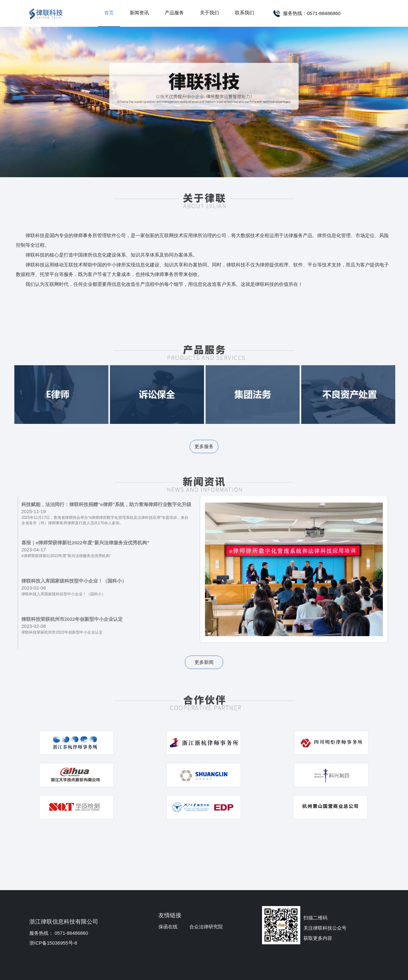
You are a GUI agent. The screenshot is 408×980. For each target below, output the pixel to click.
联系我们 (244, 13)
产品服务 (174, 13)
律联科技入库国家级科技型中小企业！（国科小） (74, 581)
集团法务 (253, 395)
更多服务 (204, 446)
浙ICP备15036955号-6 (53, 943)
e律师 (61, 395)
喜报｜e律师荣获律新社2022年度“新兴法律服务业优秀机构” (85, 543)
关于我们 (209, 13)
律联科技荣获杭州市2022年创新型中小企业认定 (72, 619)
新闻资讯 (139, 13)
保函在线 (168, 927)
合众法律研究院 (206, 927)
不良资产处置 (348, 395)
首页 (109, 13)
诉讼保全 (157, 395)
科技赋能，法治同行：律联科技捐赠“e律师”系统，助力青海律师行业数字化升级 (106, 504)
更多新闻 (204, 662)
